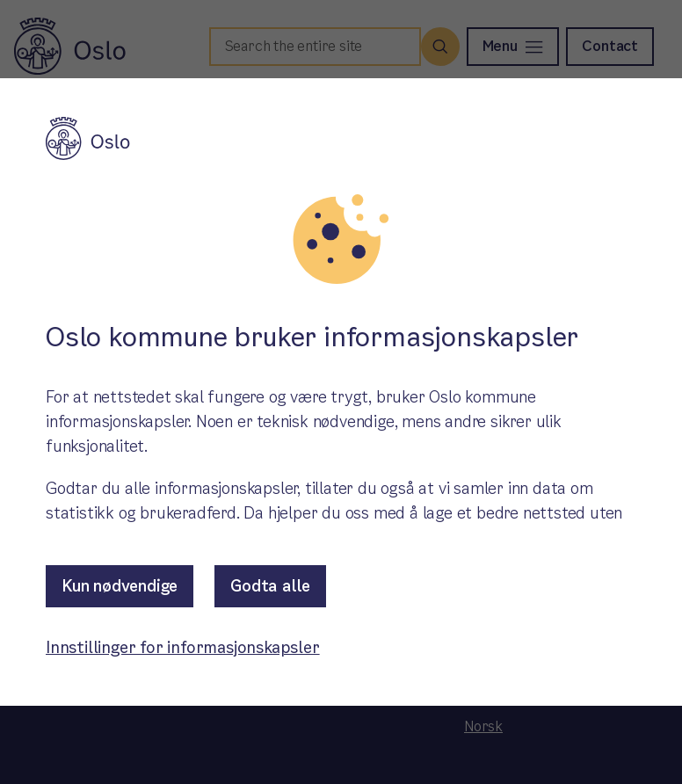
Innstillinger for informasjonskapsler (183, 647)
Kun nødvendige (120, 586)
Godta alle (270, 586)
